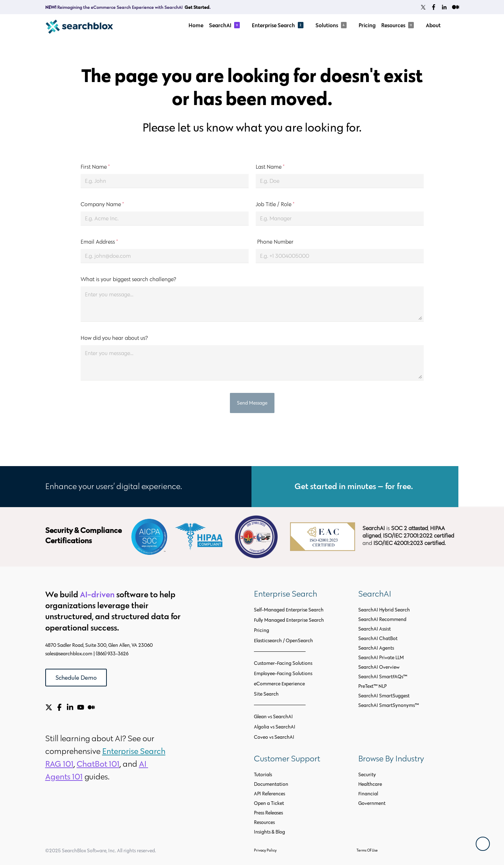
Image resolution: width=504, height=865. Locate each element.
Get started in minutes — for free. (355, 486)
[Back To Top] (483, 844)
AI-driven (97, 594)
